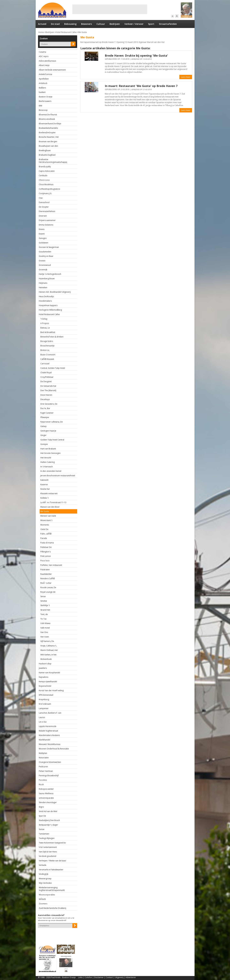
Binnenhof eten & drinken (52, 337)
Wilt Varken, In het (48, 655)
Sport (151, 24)
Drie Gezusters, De (49, 404)
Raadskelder (46, 574)
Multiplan (43, 753)
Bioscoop (43, 110)
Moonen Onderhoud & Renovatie (54, 749)
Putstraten (45, 570)
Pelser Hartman (46, 771)
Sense (43, 596)
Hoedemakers (45, 301)
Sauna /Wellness (46, 793)
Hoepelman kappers (48, 305)
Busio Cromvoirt (48, 355)
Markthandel (44, 740)
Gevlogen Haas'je (48, 431)
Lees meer (186, 77)
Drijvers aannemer (47, 220)
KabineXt (44, 480)
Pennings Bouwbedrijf (49, 776)
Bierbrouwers (45, 101)
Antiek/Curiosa (45, 74)
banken (42, 92)
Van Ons (44, 632)
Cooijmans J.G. (45, 193)
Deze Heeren (46, 395)
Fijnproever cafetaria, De (52, 422)
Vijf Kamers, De (47, 641)
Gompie (44, 444)
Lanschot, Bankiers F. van (50, 713)
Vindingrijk (44, 874)
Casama (42, 52)
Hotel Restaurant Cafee (66, 32)
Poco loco (45, 561)
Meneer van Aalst (48, 516)
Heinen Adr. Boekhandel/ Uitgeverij (55, 292)
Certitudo (43, 176)
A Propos (45, 323)
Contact (109, 977)
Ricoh (41, 784)
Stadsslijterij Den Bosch (49, 820)
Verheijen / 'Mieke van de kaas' (53, 861)
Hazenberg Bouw (47, 279)
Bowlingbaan (45, 150)
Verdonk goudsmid (48, 856)
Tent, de (44, 614)
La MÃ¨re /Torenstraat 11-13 (53, 502)
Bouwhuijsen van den (48, 146)
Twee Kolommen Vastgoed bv (52, 843)
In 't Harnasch (47, 467)
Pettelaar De (46, 547)
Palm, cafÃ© (46, 534)
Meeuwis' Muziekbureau (50, 744)
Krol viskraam (45, 704)
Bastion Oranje (46, 97)
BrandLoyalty (45, 167)
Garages (43, 238)
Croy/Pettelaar (47, 377)
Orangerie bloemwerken (50, 762)
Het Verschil (46, 458)
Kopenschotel (45, 686)
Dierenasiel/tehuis (47, 211)
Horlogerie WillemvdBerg (50, 310)
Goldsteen (44, 243)
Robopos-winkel (46, 789)
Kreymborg (44, 699)
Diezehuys (45, 399)
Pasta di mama (47, 543)
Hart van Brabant (48, 449)
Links (80, 977)
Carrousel (45, 364)
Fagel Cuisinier (47, 413)
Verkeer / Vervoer (134, 24)
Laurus (42, 717)
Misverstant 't (46, 520)
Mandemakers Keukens (49, 735)
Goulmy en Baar (46, 256)
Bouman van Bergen (48, 141)
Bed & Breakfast (48, 332)
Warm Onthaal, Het (49, 650)
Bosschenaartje (47, 346)
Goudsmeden (45, 252)
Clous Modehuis (46, 184)
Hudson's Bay (45, 664)
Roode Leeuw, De (48, 587)
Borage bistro (47, 341)
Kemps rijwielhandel (48, 682)
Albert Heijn (44, 65)
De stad (55, 24)
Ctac (41, 198)
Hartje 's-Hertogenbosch (50, 274)
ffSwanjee (45, 417)
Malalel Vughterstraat (48, 731)
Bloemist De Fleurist (48, 115)
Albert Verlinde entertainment (52, 70)
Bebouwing (70, 24)
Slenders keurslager (48, 802)
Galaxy (43, 426)
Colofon (88, 977)
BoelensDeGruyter (47, 132)
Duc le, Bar (45, 408)
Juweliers (43, 668)
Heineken (43, 287)
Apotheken (44, 79)
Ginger (43, 435)
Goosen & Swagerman (49, 247)
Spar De (42, 816)
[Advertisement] (110, 9)
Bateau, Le (45, 328)
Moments (45, 525)
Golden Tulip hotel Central (52, 440)
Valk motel (45, 628)
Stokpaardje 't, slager (48, 825)
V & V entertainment (48, 847)
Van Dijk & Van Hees (48, 852)
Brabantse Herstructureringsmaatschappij (53, 161)
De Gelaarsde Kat (48, 386)
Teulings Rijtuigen (47, 838)
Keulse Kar (45, 489)
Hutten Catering (48, 462)
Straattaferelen (168, 24)
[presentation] (57, 933)
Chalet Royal (46, 373)
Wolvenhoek (46, 659)
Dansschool (44, 202)
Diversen (43, 216)
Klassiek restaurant (49, 493)
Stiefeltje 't (45, 605)
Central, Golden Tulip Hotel (53, 368)
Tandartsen (44, 834)
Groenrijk (43, 270)
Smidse (44, 601)
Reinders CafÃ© (48, 579)
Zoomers (43, 904)
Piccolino (43, 780)
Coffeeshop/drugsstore (50, 189)
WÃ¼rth (42, 899)
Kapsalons (44, 677)
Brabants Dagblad (47, 155)
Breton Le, (45, 350)
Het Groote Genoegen (50, 453)
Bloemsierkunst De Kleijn (50, 124)
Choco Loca (44, 180)
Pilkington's (46, 552)
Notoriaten (44, 758)
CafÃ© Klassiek (47, 359)
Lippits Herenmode (48, 726)
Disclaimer (99, 977)
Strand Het (45, 610)
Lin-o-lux (43, 722)
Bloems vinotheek (47, 119)
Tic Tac (44, 619)
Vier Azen (45, 637)
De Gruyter (44, 207)
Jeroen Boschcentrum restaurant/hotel (58, 476)
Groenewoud (45, 265)
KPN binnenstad (46, 695)
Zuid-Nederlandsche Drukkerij (52, 908)
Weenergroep (45, 879)
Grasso (42, 261)
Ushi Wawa (45, 623)
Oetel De (44, 529)
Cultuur (101, 24)
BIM (40, 106)
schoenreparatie (46, 798)
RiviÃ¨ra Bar (46, 583)
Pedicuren (43, 767)
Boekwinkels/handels (48, 128)
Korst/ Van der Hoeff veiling (51, 690)
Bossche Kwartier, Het (49, 137)
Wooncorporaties (47, 895)
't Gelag (44, 319)
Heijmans (43, 283)
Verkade (43, 865)
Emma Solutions (46, 225)
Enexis (42, 229)
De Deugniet (46, 381)
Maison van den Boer (50, 507)
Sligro (41, 807)
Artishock (43, 83)
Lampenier (44, 708)
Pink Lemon (46, 556)
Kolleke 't (44, 498)
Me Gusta (82, 32)
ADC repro (44, 56)
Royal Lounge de (48, 592)
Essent (42, 234)
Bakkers (42, 88)
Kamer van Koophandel (49, 673)
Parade (44, 538)
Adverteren (131, 977)
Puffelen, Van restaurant (51, 565)
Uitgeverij (119, 977)
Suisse (42, 829)
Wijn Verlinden (45, 883)
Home (41, 32)
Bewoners (86, 24)
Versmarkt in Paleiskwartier (51, 870)
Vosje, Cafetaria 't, (49, 646)
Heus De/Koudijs (46, 296)
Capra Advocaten (47, 171)
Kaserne (44, 484)
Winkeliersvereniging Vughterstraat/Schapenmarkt (52, 889)
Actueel (42, 24)
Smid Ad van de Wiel (48, 811)
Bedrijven (115, 24)
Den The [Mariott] (48, 390)
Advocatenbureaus (47, 61)
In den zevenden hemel (51, 471)
